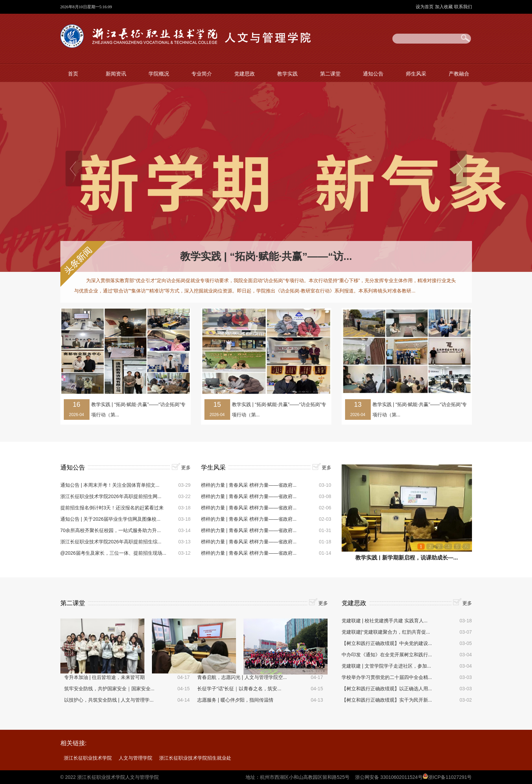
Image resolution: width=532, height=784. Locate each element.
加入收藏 (445, 7)
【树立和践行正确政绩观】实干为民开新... (387, 700)
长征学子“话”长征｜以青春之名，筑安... (239, 689)
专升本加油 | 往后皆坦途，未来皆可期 (104, 677)
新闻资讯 (116, 74)
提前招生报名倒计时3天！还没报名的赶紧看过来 (112, 508)
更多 (186, 468)
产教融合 (459, 74)
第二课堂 (330, 74)
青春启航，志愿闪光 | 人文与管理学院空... (242, 677)
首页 (73, 74)
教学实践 (287, 74)
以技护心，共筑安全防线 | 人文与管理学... (109, 700)
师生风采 (416, 74)
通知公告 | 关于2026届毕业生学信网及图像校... (110, 519)
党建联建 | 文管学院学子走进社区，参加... (386, 666)
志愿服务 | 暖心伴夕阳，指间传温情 (235, 700)
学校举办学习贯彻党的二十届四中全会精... (387, 677)
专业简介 (202, 74)
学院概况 (159, 74)
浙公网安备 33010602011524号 (389, 777)
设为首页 (425, 7)
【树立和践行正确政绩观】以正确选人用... (387, 689)
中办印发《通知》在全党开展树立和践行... (387, 655)
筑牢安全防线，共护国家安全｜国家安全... (109, 689)
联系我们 (463, 7)
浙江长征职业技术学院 (88, 758)
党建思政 (245, 74)
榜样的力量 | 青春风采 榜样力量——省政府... (249, 485)
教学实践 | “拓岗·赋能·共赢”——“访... (266, 256)
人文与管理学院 (135, 758)
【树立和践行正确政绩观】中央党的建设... (387, 643)
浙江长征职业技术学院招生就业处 (195, 758)
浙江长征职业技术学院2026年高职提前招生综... (111, 542)
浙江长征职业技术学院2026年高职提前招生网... (111, 496)
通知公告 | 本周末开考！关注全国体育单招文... (110, 485)
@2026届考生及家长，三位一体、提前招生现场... (113, 553)
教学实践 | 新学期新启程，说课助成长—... (407, 558)
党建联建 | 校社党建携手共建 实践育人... (385, 621)
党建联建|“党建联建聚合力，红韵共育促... (386, 632)
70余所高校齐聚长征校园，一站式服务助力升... (111, 530)
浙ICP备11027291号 (450, 777)
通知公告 (373, 74)
